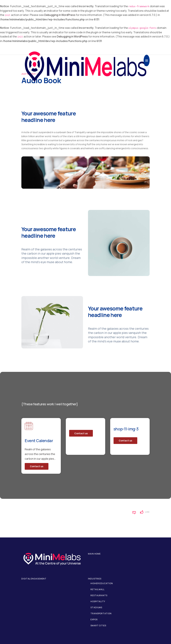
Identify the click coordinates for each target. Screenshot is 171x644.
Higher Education (102, 583)
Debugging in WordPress (60, 15)
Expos (94, 619)
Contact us (37, 466)
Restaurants (99, 595)
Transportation (101, 613)
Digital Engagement (34, 579)
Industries (95, 579)
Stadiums (96, 607)
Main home (94, 554)
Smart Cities (98, 626)
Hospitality (98, 601)
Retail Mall (98, 589)
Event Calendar (39, 441)
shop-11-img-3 (126, 429)
